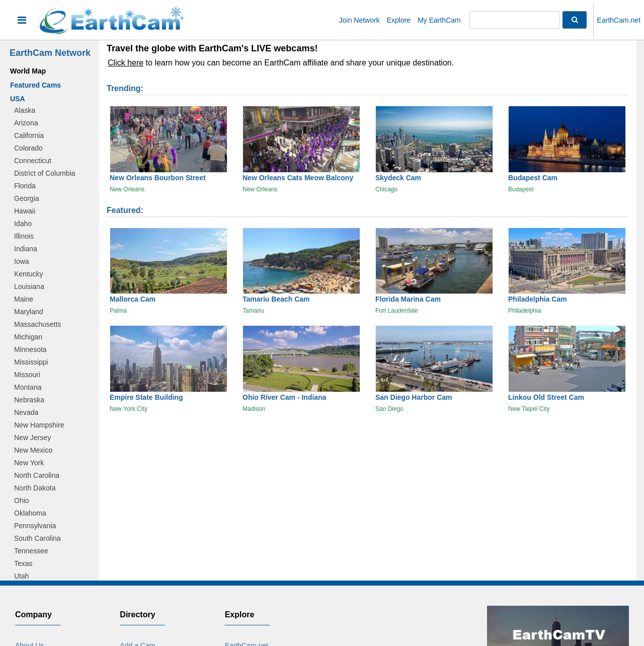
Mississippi (31, 362)
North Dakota (35, 488)
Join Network (359, 20)
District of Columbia (45, 173)
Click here (126, 63)
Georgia (27, 198)
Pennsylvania (35, 526)
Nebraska (29, 400)
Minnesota (30, 349)
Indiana (26, 249)
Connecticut (33, 161)
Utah (22, 576)
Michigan (28, 337)
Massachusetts (37, 324)
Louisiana (29, 286)
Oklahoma (30, 513)
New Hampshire (39, 425)
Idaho (23, 224)
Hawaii (25, 211)
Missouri (27, 375)
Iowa (22, 261)
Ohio (22, 500)
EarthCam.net (619, 20)
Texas (23, 563)
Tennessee (31, 551)
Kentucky (29, 274)
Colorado (28, 148)
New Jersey (32, 438)
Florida (25, 186)
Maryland (29, 312)
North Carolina (37, 475)
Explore (399, 20)
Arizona (26, 123)
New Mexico (33, 450)
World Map (28, 71)
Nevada (26, 412)
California (29, 135)
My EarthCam (439, 20)
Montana (28, 387)
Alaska (25, 110)
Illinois (24, 236)
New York (29, 463)
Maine (24, 299)
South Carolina (37, 538)
